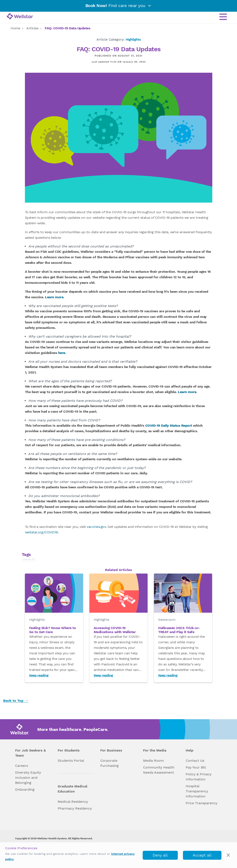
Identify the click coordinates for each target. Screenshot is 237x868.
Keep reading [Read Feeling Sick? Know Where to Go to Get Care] (39, 675)
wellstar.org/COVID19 (41, 532)
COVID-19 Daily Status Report (169, 425)
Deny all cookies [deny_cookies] (160, 856)
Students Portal (71, 761)
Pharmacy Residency (75, 808)
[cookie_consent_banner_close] (228, 855)
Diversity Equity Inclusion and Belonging (28, 778)
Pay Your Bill (196, 767)
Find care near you (119, 6)
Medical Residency (73, 802)
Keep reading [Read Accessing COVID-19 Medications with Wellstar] (103, 675)
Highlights (133, 39)
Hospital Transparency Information (197, 791)
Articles (32, 28)
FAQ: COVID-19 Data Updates (68, 28)
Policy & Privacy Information (199, 777)
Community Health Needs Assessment (159, 770)
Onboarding (25, 789)
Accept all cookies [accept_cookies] (202, 856)
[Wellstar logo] (20, 17)
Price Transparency (202, 803)
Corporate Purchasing (109, 763)
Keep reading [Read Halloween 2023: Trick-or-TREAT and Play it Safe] (168, 675)
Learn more (54, 297)
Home (15, 28)
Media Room (153, 761)
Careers (22, 766)
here (62, 353)
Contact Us (195, 761)
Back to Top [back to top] (16, 701)
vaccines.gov (96, 527)
